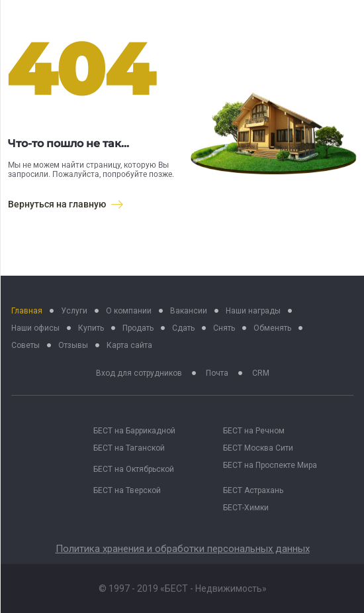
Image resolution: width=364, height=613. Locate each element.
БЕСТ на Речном (254, 431)
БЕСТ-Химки (246, 508)
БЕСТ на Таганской (129, 448)
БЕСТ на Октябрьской (134, 469)
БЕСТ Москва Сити (258, 448)
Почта (217, 373)
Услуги (74, 311)
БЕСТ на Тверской (127, 490)
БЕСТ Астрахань (253, 490)
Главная (27, 311)
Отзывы (73, 345)
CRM (261, 373)
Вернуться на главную (66, 204)
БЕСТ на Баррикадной (134, 431)
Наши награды (253, 311)
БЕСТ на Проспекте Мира (270, 465)
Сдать (183, 328)
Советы (25, 345)
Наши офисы (35, 328)
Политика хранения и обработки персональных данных (183, 549)
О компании (129, 311)
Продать (138, 328)
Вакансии (189, 311)
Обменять (272, 328)
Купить (91, 328)
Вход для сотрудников (139, 373)
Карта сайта (129, 345)
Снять (224, 328)
